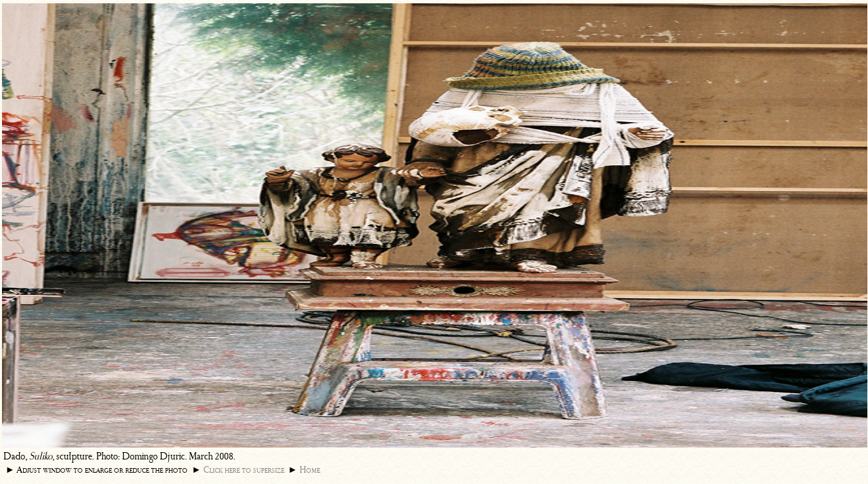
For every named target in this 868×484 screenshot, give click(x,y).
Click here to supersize (244, 470)
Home (310, 470)
